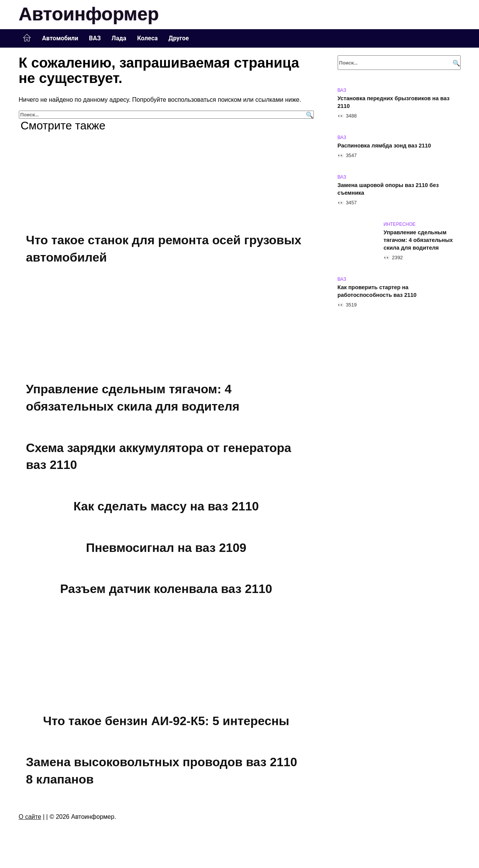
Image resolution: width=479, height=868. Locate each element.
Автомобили (60, 38)
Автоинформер (89, 14)
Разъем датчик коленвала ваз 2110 (166, 589)
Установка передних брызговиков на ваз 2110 (394, 102)
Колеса (148, 38)
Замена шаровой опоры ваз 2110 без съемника (388, 189)
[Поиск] (309, 115)
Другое (179, 38)
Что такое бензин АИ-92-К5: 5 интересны (166, 721)
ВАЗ (95, 38)
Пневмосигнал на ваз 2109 (166, 548)
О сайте (30, 817)
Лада (119, 38)
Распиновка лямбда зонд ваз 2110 (385, 146)
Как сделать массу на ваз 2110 (166, 506)
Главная (27, 38)
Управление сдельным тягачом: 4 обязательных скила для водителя (418, 240)
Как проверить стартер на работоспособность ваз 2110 (377, 291)
